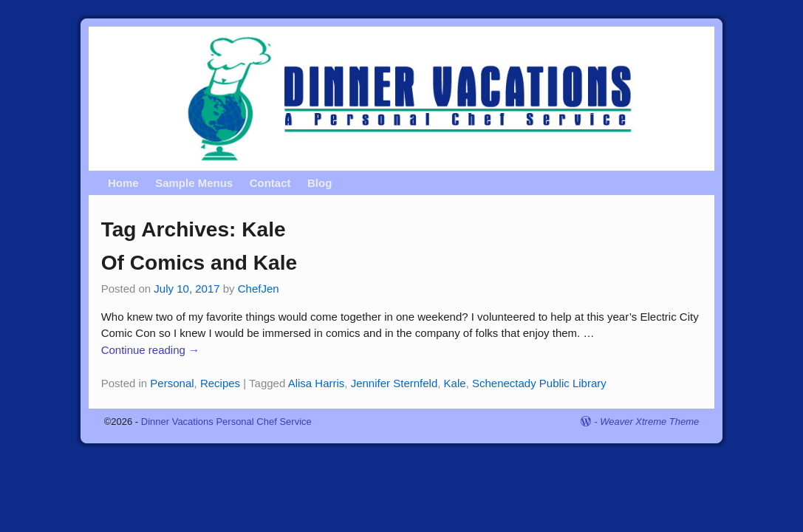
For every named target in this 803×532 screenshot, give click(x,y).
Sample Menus (194, 183)
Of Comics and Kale (199, 263)
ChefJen (259, 289)
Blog (320, 183)
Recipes (220, 383)
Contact (270, 183)
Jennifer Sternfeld (394, 383)
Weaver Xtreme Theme (649, 422)
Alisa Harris (317, 383)
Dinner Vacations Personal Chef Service (226, 422)
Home (123, 183)
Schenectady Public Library (539, 383)
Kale (455, 383)
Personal (172, 383)
